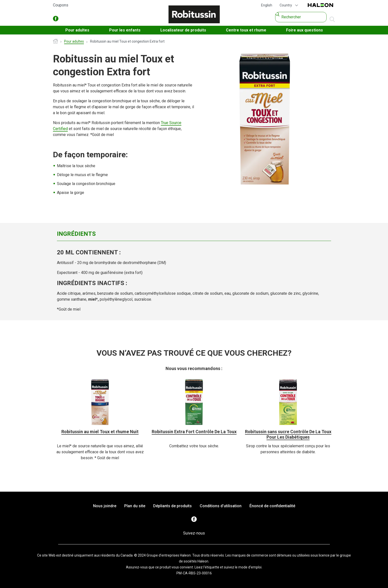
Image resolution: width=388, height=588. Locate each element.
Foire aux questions (304, 30)
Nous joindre (105, 506)
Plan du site (135, 506)
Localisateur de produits (183, 30)
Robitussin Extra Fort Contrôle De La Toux (194, 432)
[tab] (103, 234)
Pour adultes (77, 30)
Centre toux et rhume (246, 30)
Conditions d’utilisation (221, 506)
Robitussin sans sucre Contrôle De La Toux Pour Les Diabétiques (288, 434)
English (267, 5)
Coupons (61, 5)
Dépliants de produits (172, 506)
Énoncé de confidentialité (272, 506)
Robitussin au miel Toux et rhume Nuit (100, 432)
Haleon (320, 5)
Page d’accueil (55, 42)
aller (332, 20)
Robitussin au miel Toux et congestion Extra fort (127, 41)
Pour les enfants (125, 30)
